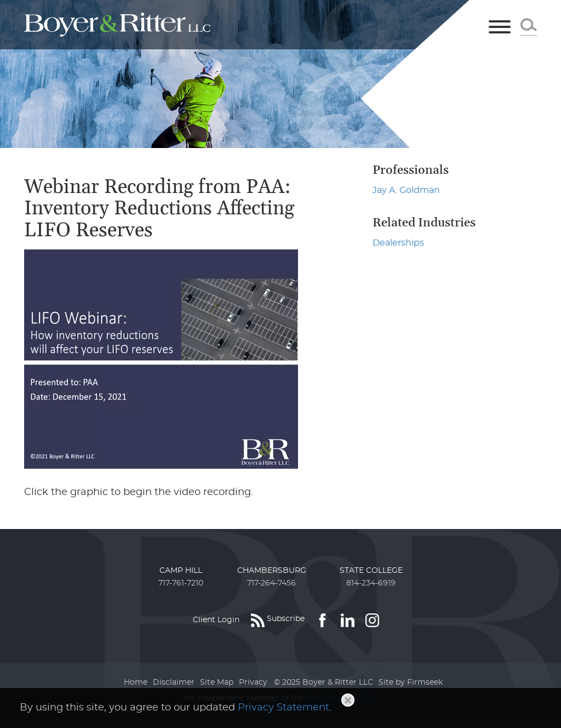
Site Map (217, 682)
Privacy (253, 682)
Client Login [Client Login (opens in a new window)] (216, 620)
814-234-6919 (371, 583)
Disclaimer (174, 682)
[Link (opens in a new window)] (322, 620)
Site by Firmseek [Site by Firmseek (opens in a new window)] (411, 682)
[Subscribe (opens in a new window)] (278, 620)
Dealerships (398, 243)
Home (136, 682)
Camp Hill (181, 571)
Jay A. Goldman (406, 190)
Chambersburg (272, 571)
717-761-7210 (181, 583)
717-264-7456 (271, 583)
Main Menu (244, 13)
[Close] (348, 700)
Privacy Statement (284, 708)
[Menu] (500, 28)
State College (371, 571)
